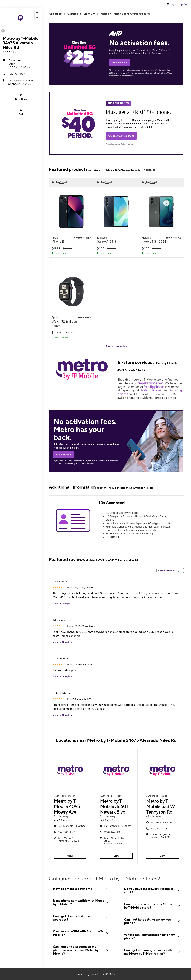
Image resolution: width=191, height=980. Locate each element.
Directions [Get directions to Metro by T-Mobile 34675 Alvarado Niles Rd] (21, 97)
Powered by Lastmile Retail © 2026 (96, 974)
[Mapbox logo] (3, 31)
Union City (89, 14)
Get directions (64, 455)
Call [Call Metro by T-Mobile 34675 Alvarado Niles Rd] (21, 112)
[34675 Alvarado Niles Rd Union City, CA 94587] (21, 82)
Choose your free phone (121, 136)
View (70, 856)
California (73, 14)
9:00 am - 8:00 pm (163, 822)
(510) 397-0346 (159, 829)
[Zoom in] (37, 13)
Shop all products (116, 346)
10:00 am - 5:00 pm (118, 826)
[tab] (81, 889)
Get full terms (127, 76)
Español (183, 4)
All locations (56, 14)
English (173, 4)
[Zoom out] (37, 18)
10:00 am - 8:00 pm (20, 64)
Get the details (120, 63)
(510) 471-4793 (14, 74)
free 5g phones (154, 387)
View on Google (64, 604)
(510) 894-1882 (112, 832)
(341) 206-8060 (67, 832)
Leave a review (169, 571)
